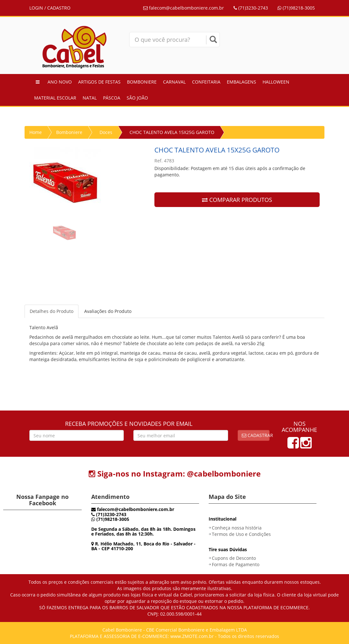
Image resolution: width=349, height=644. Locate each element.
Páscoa (112, 98)
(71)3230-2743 (251, 8)
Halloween (276, 82)
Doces (106, 132)
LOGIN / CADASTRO (50, 8)
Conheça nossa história (237, 528)
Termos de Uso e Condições (241, 534)
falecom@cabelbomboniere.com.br (184, 8)
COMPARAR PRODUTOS (237, 200)
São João (137, 98)
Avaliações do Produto (108, 311)
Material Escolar (55, 98)
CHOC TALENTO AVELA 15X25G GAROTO (172, 132)
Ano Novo (60, 82)
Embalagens (241, 82)
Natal (90, 98)
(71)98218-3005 (296, 8)
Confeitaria (206, 82)
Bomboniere (142, 82)
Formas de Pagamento (236, 564)
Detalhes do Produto (52, 311)
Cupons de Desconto (234, 558)
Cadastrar (256, 435)
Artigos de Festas (99, 82)
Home (36, 132)
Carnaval (174, 82)
